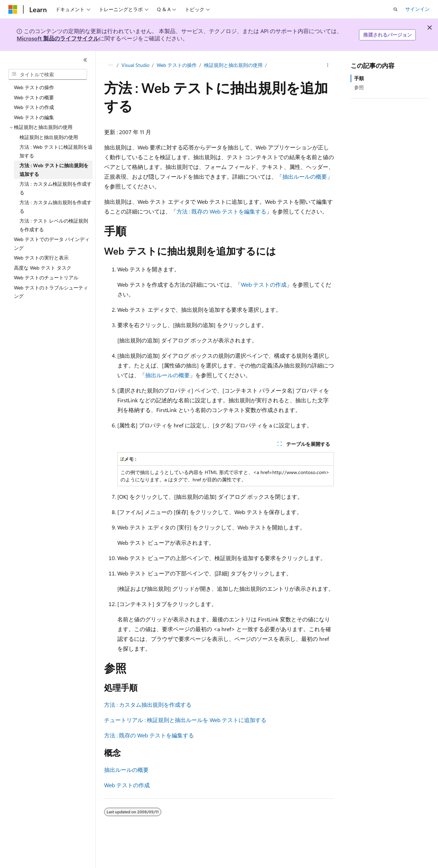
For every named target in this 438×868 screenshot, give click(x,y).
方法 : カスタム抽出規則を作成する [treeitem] (56, 207)
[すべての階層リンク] (110, 65)
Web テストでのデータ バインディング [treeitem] (52, 243)
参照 (359, 87)
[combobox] (48, 75)
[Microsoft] (13, 9)
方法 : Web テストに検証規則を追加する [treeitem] (56, 151)
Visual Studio (135, 65)
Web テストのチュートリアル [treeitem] (46, 277)
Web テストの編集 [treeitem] (34, 117)
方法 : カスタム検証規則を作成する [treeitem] (56, 188)
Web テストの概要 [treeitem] (34, 97)
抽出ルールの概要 (305, 176)
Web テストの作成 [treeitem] (34, 107)
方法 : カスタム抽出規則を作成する (148, 704)
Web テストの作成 (264, 284)
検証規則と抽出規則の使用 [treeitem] (49, 137)
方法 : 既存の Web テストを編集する (221, 211)
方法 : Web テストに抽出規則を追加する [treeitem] (54, 170)
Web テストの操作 (177, 65)
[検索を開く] (396, 9)
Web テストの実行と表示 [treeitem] (41, 258)
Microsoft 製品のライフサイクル (58, 38)
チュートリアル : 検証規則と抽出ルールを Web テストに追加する (185, 720)
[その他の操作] (328, 65)
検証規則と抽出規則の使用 (233, 65)
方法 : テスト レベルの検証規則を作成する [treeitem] (54, 225)
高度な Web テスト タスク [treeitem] (43, 268)
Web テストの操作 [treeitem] (34, 87)
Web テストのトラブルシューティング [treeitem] (51, 292)
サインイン (417, 9)
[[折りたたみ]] (85, 60)
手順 (359, 78)
